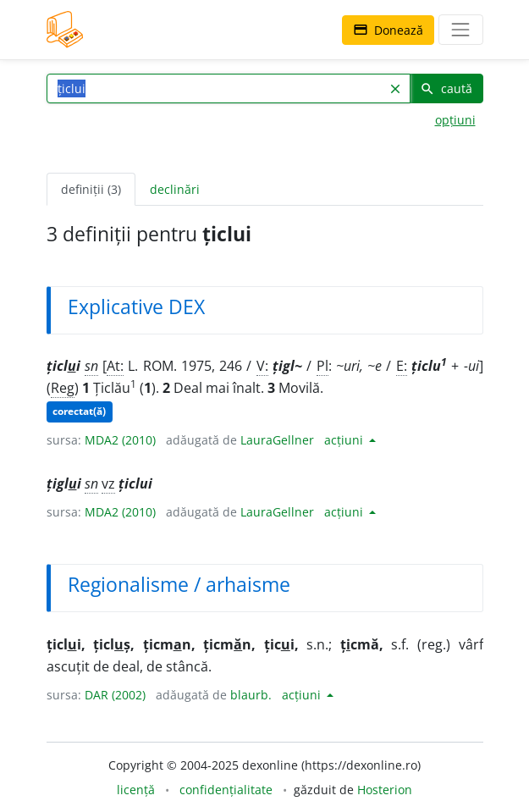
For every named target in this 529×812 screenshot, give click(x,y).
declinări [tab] (175, 189)
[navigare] (460, 30)
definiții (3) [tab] (91, 189)
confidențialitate (226, 790)
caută (446, 88)
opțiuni (455, 120)
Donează (388, 30)
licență (136, 790)
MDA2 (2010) (120, 440)
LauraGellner (277, 440)
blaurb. (251, 695)
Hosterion (385, 790)
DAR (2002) (115, 695)
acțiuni (345, 440)
